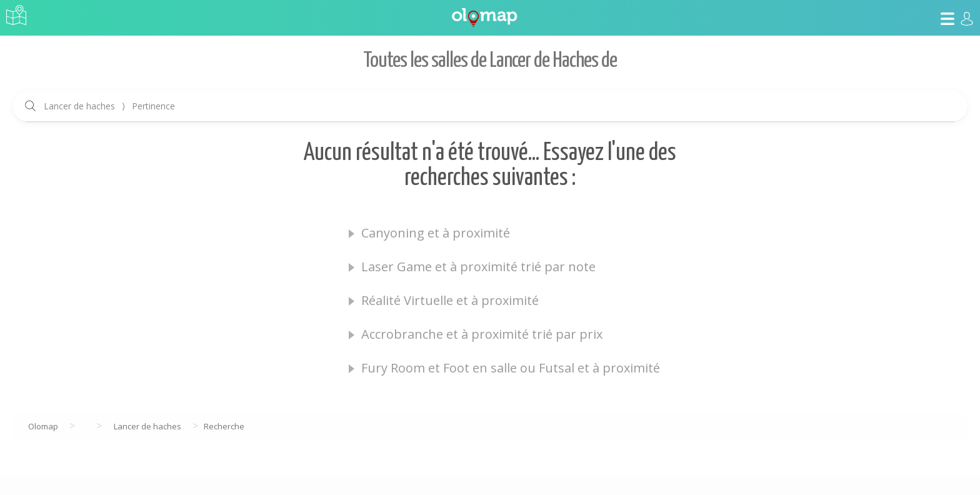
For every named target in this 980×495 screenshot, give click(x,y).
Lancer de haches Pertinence (109, 106)
